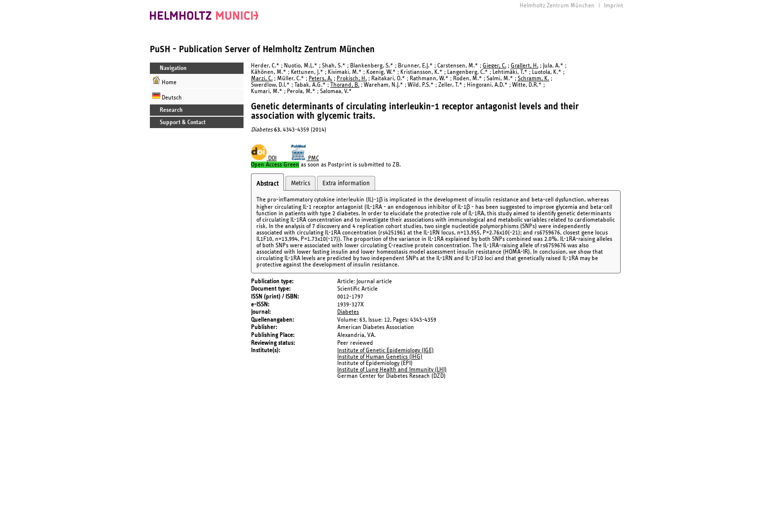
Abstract (267, 184)
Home (164, 81)
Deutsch (167, 96)
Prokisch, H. (352, 79)
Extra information (346, 183)
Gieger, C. (494, 66)
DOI (264, 158)
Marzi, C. (262, 79)
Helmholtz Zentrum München (557, 6)
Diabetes (348, 312)
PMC (305, 158)
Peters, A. (320, 79)
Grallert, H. (525, 66)
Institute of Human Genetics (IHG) (380, 357)
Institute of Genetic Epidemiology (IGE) (386, 350)
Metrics (300, 183)
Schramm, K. (533, 79)
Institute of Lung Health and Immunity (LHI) (392, 370)
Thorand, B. (345, 85)
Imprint (614, 6)
